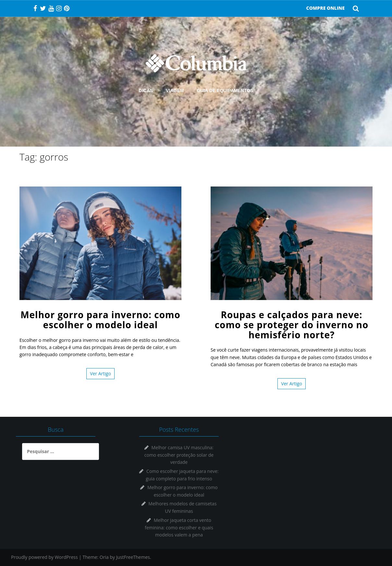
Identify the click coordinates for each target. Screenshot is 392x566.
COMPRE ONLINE (326, 8)
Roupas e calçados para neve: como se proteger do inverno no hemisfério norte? (292, 325)
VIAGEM (175, 90)
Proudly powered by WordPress (44, 557)
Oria (104, 557)
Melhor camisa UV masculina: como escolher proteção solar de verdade (179, 455)
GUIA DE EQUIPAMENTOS (225, 90)
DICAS (146, 90)
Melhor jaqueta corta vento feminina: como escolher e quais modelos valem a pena (179, 527)
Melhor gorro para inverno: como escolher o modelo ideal (100, 320)
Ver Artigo (100, 373)
